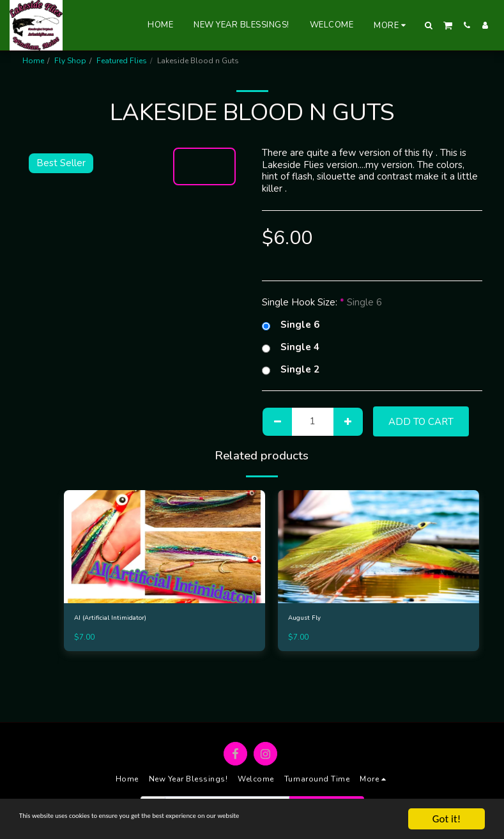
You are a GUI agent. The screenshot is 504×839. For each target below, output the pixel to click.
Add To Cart (421, 422)
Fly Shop (70, 61)
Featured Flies (122, 61)
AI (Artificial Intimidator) (117, 619)
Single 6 (291, 325)
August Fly (307, 619)
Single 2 (291, 370)
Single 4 (291, 347)
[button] (429, 25)
